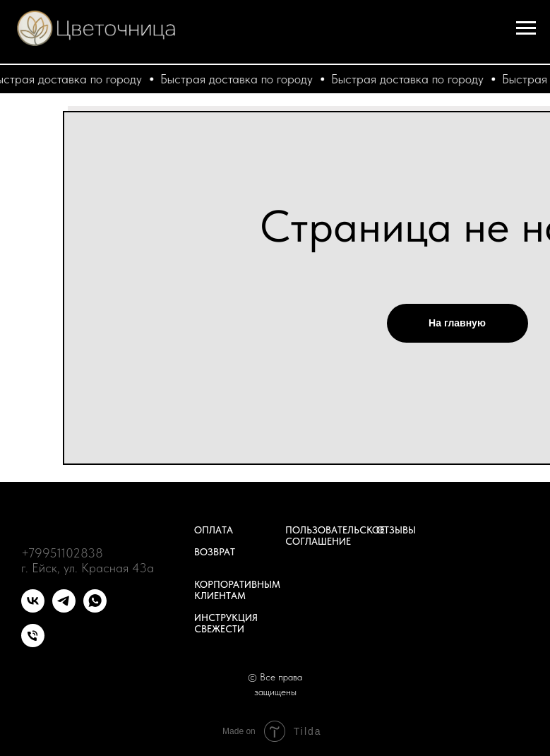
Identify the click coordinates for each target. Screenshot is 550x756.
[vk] (33, 609)
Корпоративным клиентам (237, 590)
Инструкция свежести (226, 623)
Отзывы (396, 530)
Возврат (215, 552)
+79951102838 (62, 553)
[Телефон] (33, 643)
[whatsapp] (95, 609)
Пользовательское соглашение (335, 536)
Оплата (214, 530)
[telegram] (64, 609)
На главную (457, 323)
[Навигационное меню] (526, 28)
